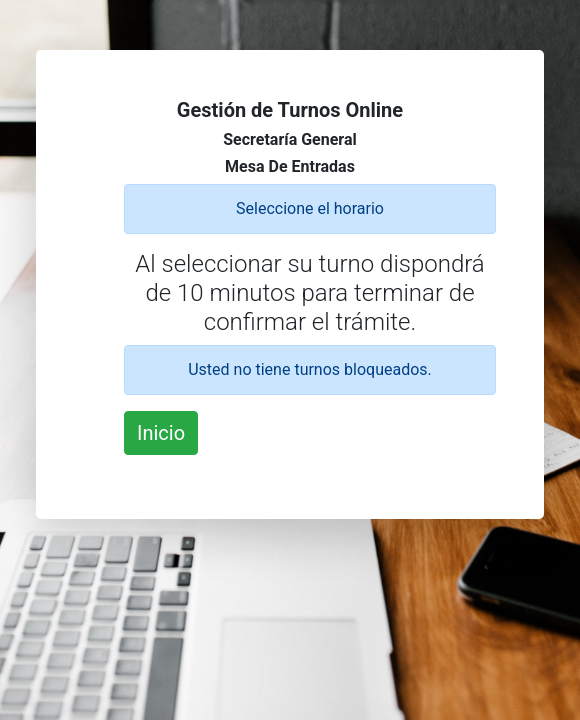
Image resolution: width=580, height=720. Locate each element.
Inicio (161, 433)
